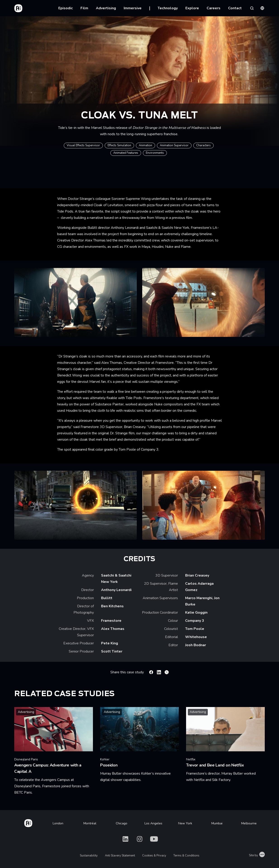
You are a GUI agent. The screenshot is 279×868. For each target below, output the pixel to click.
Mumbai (217, 823)
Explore (192, 8)
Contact (235, 8)
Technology (168, 8)
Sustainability (89, 856)
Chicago (122, 823)
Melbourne (249, 823)
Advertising (106, 8)
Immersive (133, 8)
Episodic (66, 8)
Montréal (90, 823)
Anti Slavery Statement (120, 856)
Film (84, 8)
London (58, 823)
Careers (214, 8)
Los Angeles (153, 823)
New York (185, 823)
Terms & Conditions (186, 856)
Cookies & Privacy (154, 856)
